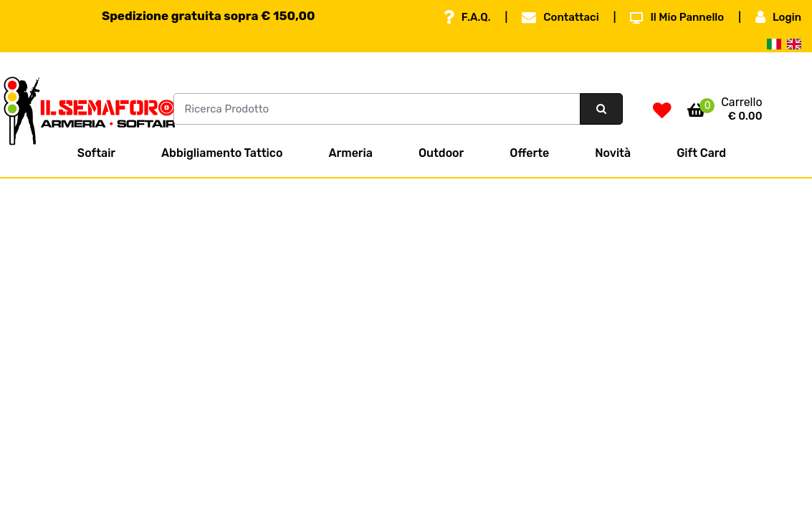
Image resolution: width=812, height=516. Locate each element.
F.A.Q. (467, 17)
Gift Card (701, 153)
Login (778, 17)
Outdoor (441, 153)
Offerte (529, 153)
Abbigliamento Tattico (222, 153)
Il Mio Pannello (677, 17)
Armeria (350, 153)
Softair (96, 153)
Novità (613, 153)
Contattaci (560, 17)
